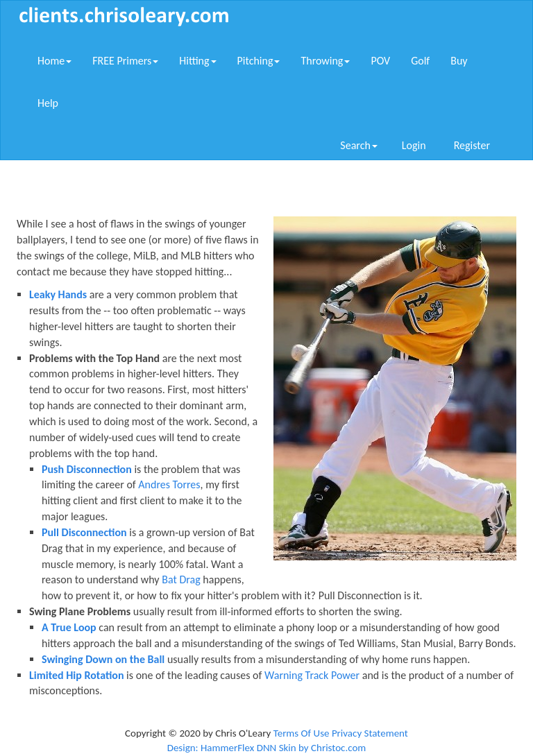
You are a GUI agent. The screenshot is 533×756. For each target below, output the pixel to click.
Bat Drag (181, 579)
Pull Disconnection (84, 532)
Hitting (197, 61)
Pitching (259, 61)
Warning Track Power (312, 675)
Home (54, 61)
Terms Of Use (302, 733)
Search (359, 145)
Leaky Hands (58, 294)
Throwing (325, 61)
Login (414, 145)
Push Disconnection (87, 469)
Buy (459, 61)
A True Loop (69, 627)
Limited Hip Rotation (77, 675)
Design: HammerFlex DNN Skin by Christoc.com (267, 748)
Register (472, 145)
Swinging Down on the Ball (103, 659)
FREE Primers (125, 61)
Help (48, 103)
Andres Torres (169, 484)
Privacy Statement (370, 733)
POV (380, 61)
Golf (420, 61)
